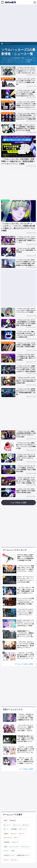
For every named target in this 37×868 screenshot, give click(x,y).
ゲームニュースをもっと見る (24, 664)
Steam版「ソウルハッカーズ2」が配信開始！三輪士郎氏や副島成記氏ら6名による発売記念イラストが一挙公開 (26, 128)
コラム (7, 851)
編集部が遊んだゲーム (24, 855)
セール (7, 860)
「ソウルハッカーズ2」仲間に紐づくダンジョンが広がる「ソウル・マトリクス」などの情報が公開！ (26, 446)
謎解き (7, 834)
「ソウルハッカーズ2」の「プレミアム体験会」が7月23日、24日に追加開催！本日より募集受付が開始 (26, 469)
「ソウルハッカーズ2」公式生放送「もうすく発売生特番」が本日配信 (26, 250)
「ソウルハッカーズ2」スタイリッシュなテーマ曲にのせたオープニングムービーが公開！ (26, 310)
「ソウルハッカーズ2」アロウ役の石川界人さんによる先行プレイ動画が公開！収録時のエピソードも (26, 240)
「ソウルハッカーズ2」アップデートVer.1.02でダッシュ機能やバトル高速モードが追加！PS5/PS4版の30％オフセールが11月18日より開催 (26, 94)
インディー (8, 825)
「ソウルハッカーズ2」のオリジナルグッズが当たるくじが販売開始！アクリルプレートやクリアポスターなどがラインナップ (26, 105)
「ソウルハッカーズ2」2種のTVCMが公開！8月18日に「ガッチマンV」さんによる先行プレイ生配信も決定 (26, 334)
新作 (6, 821)
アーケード (17, 825)
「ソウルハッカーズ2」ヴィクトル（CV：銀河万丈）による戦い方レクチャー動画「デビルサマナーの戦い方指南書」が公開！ (26, 481)
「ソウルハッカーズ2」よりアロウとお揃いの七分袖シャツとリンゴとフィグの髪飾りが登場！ (26, 82)
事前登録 (13, 821)
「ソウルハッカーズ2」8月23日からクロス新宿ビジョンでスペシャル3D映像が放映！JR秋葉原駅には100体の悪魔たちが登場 (26, 263)
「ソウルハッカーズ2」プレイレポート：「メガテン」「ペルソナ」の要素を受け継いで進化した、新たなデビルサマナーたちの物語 (18, 227)
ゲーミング (23, 829)
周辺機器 (14, 829)
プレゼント (15, 860)
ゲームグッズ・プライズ (7, 78)
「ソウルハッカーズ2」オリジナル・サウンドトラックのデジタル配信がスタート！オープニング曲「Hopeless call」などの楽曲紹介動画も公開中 (26, 71)
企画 (13, 851)
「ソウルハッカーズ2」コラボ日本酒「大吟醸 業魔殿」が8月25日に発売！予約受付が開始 (26, 345)
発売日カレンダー (10, 855)
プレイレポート (15, 847)
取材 (6, 847)
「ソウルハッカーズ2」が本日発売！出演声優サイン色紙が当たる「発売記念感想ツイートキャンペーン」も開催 (18, 161)
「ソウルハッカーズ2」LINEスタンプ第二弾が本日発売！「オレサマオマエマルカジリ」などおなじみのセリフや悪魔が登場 (26, 116)
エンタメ (14, 834)
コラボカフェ (8, 838)
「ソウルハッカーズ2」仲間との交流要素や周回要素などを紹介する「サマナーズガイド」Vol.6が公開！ (26, 434)
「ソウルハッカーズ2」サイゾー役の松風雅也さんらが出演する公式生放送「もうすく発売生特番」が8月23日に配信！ (26, 323)
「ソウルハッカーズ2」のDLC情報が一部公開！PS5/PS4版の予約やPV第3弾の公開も (26, 491)
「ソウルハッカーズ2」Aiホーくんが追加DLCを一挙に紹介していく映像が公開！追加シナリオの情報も (26, 357)
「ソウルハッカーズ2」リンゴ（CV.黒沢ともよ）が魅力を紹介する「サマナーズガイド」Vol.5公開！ (26, 457)
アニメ (17, 838)
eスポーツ (16, 842)
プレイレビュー (5, 201)
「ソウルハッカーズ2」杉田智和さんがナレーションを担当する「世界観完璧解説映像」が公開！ (26, 392)
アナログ (26, 825)
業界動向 (7, 842)
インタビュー (26, 847)
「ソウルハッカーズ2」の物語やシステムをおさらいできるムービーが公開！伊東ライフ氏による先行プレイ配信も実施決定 (26, 369)
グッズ (22, 834)
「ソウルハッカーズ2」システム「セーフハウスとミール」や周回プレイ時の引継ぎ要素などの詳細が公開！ (26, 380)
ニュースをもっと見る (19, 503)
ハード (7, 829)
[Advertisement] (18, 23)
